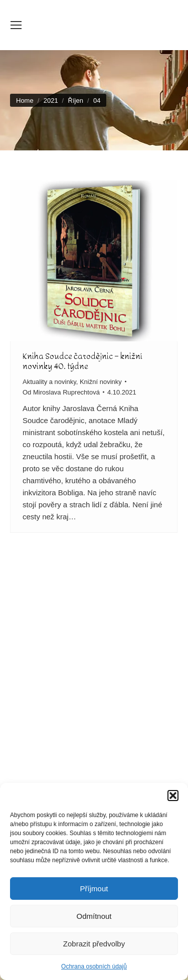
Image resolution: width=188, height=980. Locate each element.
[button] (173, 796)
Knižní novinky (101, 382)
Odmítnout (94, 916)
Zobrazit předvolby (94, 944)
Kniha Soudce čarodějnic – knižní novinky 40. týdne (82, 361)
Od (61, 392)
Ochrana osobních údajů (94, 966)
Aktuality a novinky (49, 382)
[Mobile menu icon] (16, 25)
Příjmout (94, 889)
